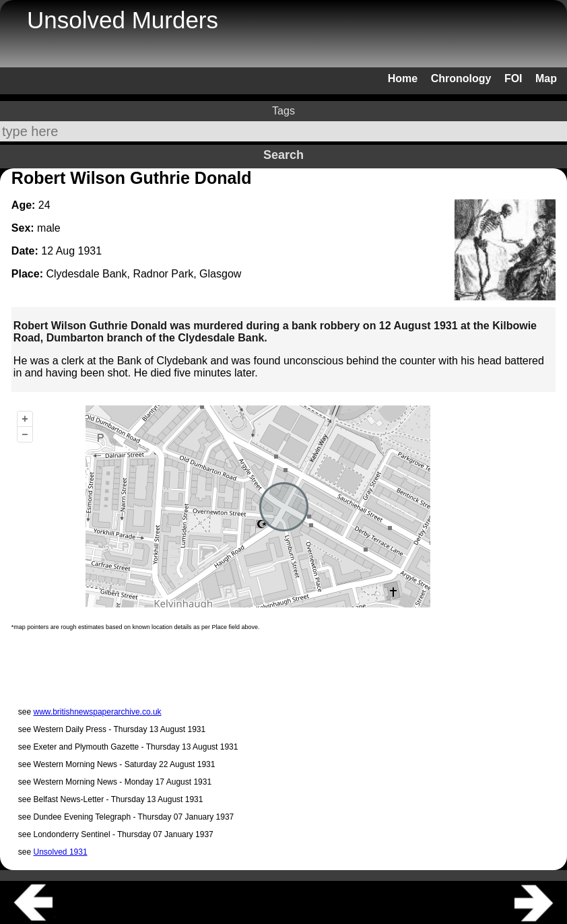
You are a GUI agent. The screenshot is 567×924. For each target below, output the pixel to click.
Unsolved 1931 (61, 852)
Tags (283, 111)
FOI (513, 78)
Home (403, 78)
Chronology (461, 78)
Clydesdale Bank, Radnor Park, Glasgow (143, 274)
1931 (90, 251)
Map (546, 78)
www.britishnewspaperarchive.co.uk (98, 712)
